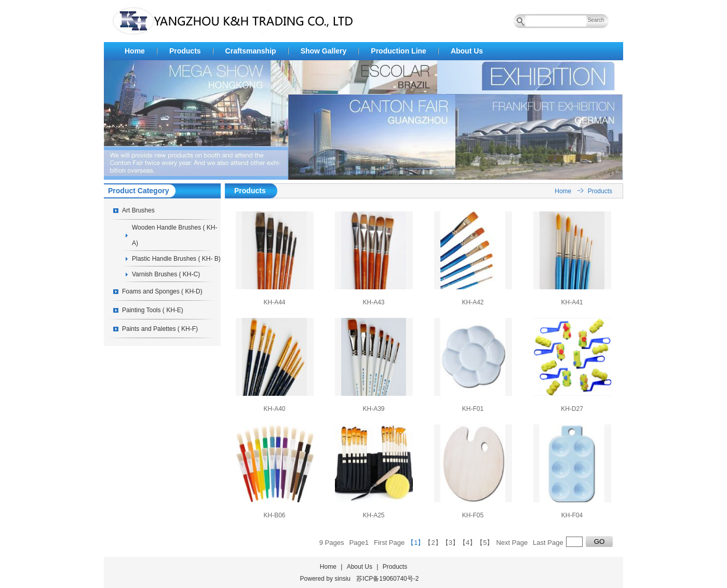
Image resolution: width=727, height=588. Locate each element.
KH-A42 (473, 302)
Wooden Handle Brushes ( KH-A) (175, 235)
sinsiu (342, 579)
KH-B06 (274, 515)
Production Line (399, 51)
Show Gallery (324, 51)
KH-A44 (274, 302)
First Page (389, 543)
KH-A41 (572, 302)
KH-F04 (572, 515)
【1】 (416, 543)
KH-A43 (373, 302)
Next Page (512, 543)
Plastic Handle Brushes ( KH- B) (176, 259)
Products (185, 51)
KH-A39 (373, 409)
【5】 (485, 543)
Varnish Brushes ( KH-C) (166, 274)
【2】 (433, 543)
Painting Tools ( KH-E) (153, 310)
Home (135, 51)
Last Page (548, 543)
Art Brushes (138, 210)
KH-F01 (473, 409)
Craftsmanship (251, 51)
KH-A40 (274, 409)
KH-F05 (473, 515)
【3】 (450, 543)
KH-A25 (373, 515)
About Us (467, 51)
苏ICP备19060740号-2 (387, 579)
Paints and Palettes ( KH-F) (160, 329)
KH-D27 (572, 409)
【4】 (468, 543)
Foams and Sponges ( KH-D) (162, 291)
